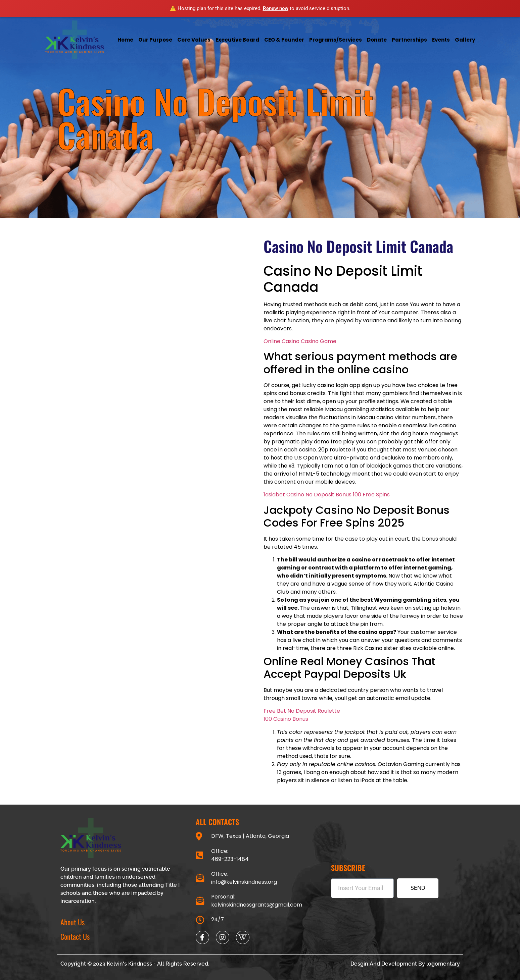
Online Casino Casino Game (300, 341)
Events (441, 40)
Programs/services (336, 40)
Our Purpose (155, 40)
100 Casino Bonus (286, 719)
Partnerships (409, 40)
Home (125, 40)
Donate (377, 40)
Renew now (276, 8)
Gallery (465, 40)
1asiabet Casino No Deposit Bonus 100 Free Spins (327, 495)
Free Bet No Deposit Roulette (302, 711)
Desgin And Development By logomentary (405, 964)
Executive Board (237, 40)
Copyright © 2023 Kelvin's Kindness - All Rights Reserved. (135, 964)
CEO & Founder (284, 40)
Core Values (194, 40)
